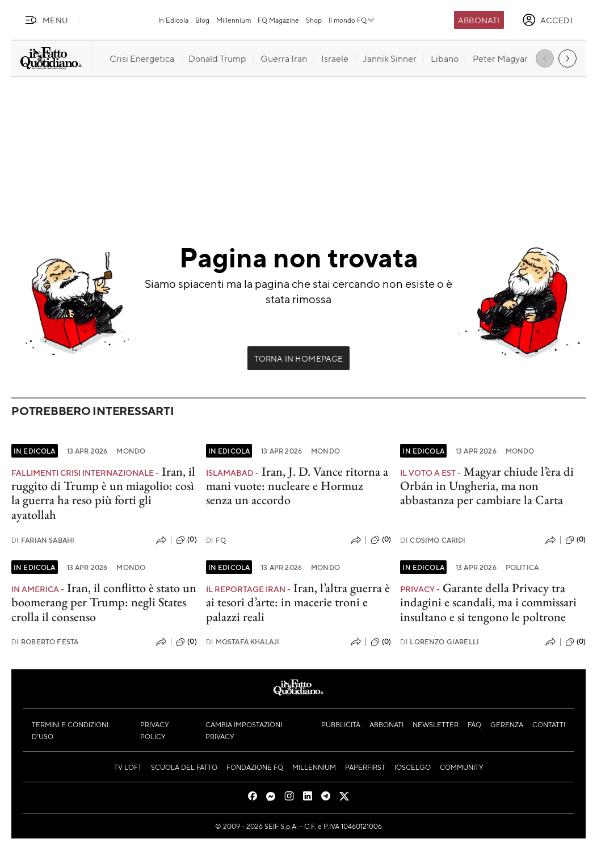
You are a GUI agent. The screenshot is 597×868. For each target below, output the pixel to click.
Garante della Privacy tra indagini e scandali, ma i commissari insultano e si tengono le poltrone (488, 602)
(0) (186, 540)
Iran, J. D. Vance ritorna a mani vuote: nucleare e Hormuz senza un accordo (297, 486)
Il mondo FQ (352, 20)
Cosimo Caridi (433, 540)
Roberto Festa (45, 642)
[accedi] (547, 20)
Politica (522, 567)
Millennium (234, 20)
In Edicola (173, 20)
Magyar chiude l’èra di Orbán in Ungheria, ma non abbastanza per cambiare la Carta (487, 486)
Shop (314, 20)
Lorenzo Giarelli (440, 642)
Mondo (131, 451)
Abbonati (479, 20)
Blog (202, 20)
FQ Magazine (278, 20)
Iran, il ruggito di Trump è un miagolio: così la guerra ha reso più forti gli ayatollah (103, 493)
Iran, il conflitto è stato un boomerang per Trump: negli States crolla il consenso (104, 602)
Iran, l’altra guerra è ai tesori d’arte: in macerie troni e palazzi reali (298, 602)
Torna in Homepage (299, 358)
